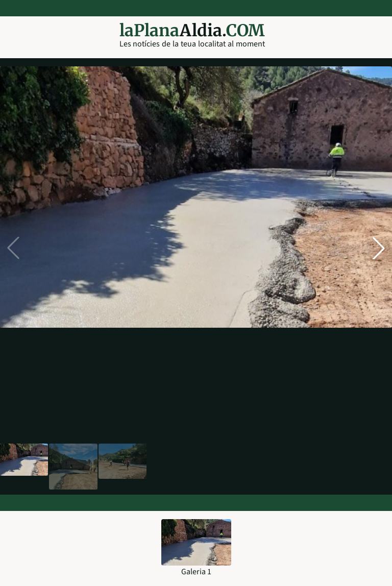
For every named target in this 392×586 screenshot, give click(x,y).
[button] (379, 248)
